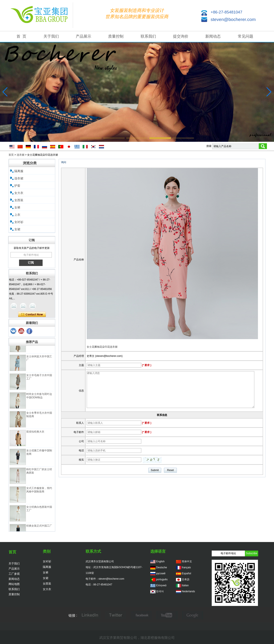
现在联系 (32, 315)
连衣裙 (21, 155)
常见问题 (246, 36)
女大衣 (19, 193)
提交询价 (181, 36)
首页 (11, 155)
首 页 (21, 36)
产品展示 (83, 36)
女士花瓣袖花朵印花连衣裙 (102, 347)
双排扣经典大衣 (35, 433)
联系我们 (148, 36)
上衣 (17, 215)
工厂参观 (14, 574)
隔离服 (19, 171)
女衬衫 (19, 222)
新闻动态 (213, 36)
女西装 (19, 200)
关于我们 (51, 36)
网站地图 (14, 584)
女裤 (17, 207)
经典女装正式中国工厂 (39, 527)
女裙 (17, 229)
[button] (91, 138)
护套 (17, 186)
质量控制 (116, 36)
